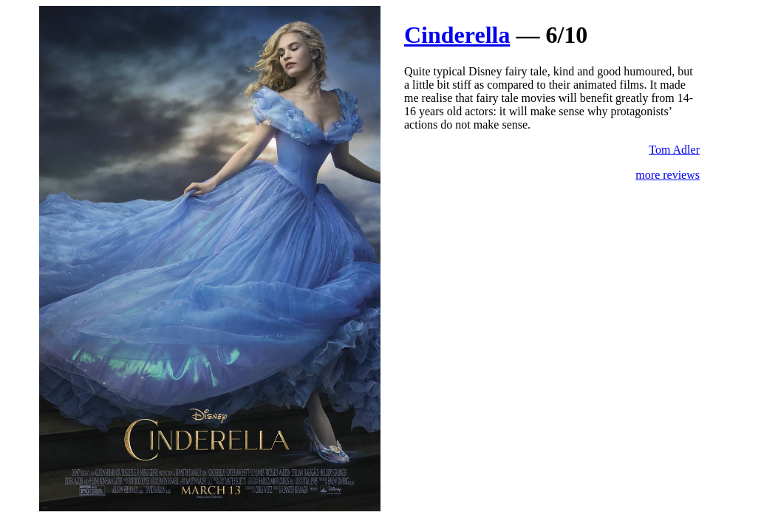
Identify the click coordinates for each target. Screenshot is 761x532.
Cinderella (457, 35)
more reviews (668, 175)
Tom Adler (674, 150)
